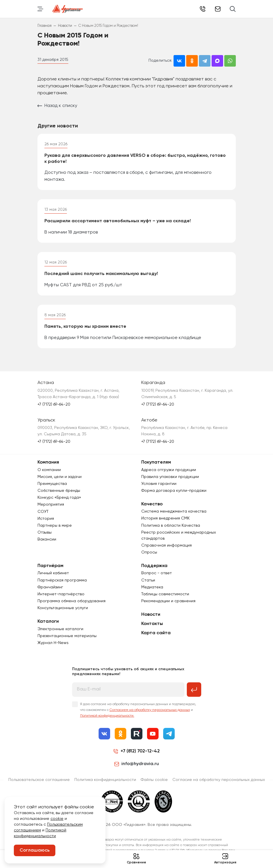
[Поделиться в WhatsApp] (230, 61)
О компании (49, 470)
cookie (57, 819)
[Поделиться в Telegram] (205, 61)
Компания (48, 462)
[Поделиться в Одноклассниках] (192, 61)
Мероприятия (51, 504)
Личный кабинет (53, 573)
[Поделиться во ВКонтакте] (179, 61)
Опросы (149, 552)
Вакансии (47, 539)
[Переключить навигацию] (40, 9)
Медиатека (152, 587)
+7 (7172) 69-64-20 (203, 9)
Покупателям (156, 462)
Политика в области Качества (171, 526)
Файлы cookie (154, 780)
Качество (152, 504)
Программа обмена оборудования (71, 601)
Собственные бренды (59, 491)
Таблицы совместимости (165, 594)
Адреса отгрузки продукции (169, 470)
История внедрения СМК (165, 518)
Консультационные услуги (63, 608)
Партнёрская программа (62, 580)
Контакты (152, 624)
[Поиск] (233, 9)
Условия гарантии (159, 484)
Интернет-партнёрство (61, 594)
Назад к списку (57, 106)
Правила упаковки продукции (170, 477)
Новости (151, 615)
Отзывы (45, 532)
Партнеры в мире (55, 526)
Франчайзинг (50, 587)
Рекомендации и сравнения (168, 601)
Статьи (148, 580)
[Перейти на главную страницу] (68, 9)
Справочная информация (166, 545)
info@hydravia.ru (136, 764)
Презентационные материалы (67, 636)
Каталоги (48, 622)
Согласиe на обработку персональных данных (219, 780)
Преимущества (52, 484)
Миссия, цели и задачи (60, 477)
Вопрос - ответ (157, 573)
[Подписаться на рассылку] (194, 690)
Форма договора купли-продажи (174, 491)
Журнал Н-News (53, 643)
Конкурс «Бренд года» (59, 498)
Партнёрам (50, 566)
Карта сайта (156, 633)
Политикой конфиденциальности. (107, 716)
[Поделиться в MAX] (217, 61)
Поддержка (154, 566)
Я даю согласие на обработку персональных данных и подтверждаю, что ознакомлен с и (138, 710)
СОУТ (43, 512)
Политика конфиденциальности (105, 780)
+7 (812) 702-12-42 (140, 751)
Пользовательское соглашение (39, 780)
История (46, 519)
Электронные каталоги (60, 629)
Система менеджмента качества (174, 511)
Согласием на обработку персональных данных (150, 710)
